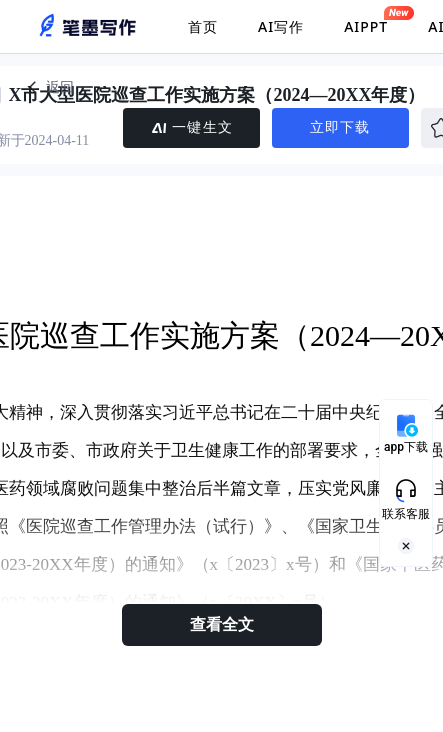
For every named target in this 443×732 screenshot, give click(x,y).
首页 (203, 26)
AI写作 (281, 26)
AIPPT (366, 21)
